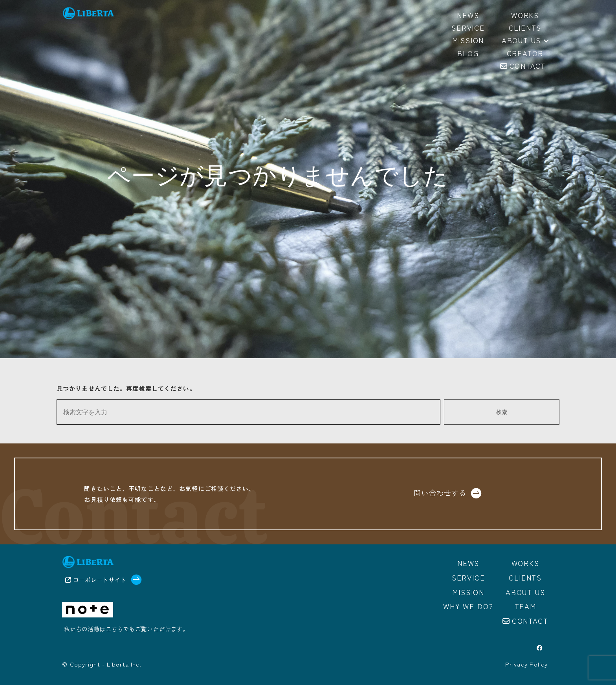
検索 (502, 412)
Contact (530, 620)
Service (468, 577)
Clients (525, 577)
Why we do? (468, 606)
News (468, 563)
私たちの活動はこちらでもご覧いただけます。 (126, 629)
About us (525, 41)
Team (525, 606)
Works (525, 563)
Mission (468, 592)
